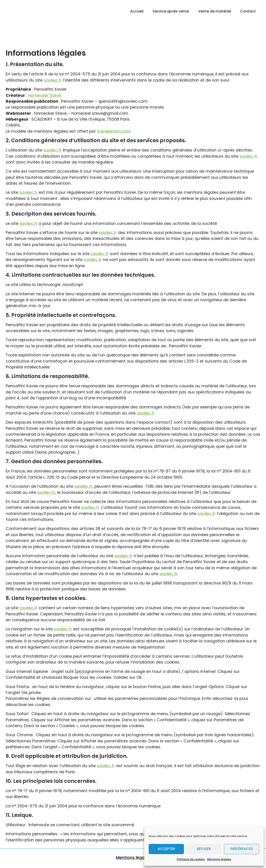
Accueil (137, 11)
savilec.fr (53, 80)
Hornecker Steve (45, 95)
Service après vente (171, 11)
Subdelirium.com (114, 131)
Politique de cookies (191, 859)
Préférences (242, 849)
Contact (248, 11)
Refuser (204, 849)
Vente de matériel (215, 11)
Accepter (166, 849)
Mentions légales (219, 859)
